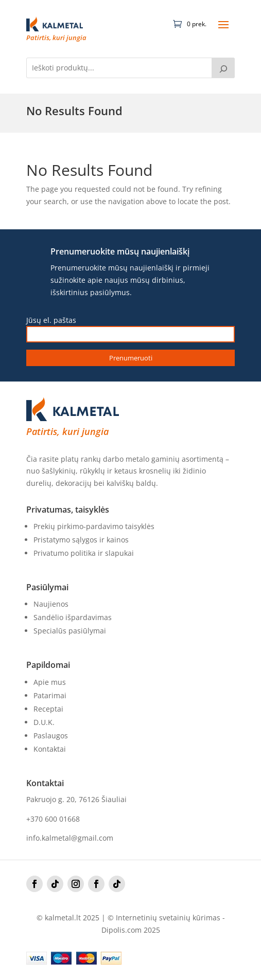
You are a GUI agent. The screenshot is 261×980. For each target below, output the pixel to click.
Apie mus (50, 682)
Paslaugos (51, 736)
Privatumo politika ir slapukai (84, 553)
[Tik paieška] (223, 68)
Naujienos (51, 604)
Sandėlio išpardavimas (73, 617)
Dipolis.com (121, 930)
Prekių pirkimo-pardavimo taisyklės (94, 526)
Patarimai (50, 695)
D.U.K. (44, 722)
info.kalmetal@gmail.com (70, 838)
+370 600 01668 (53, 819)
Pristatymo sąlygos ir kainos (81, 540)
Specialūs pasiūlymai (70, 631)
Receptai (48, 709)
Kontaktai (50, 749)
